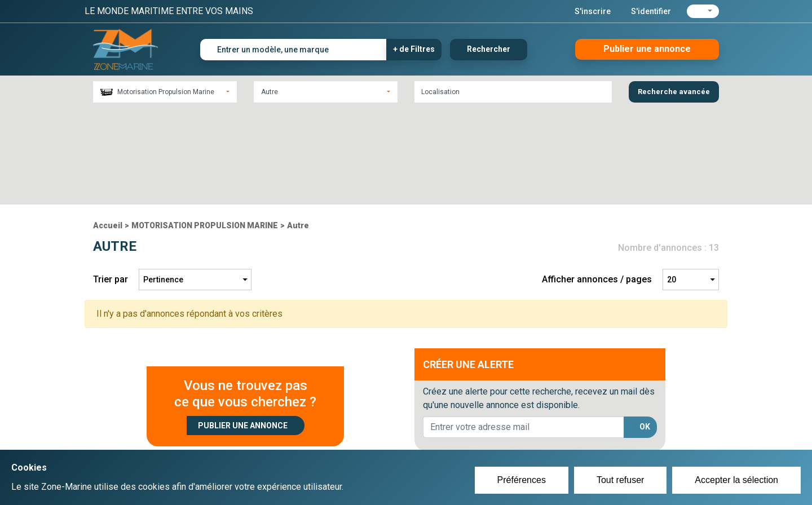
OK (645, 330)
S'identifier (651, 11)
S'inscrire (593, 11)
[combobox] (165, 92)
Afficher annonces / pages (597, 183)
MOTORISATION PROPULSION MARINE (205, 129)
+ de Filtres (414, 49)
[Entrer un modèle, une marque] (294, 50)
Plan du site (557, 426)
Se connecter (346, 440)
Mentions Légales (569, 440)
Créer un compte (353, 426)
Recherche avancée (674, 92)
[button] (703, 11)
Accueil (108, 129)
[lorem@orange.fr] (524, 331)
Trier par (111, 183)
